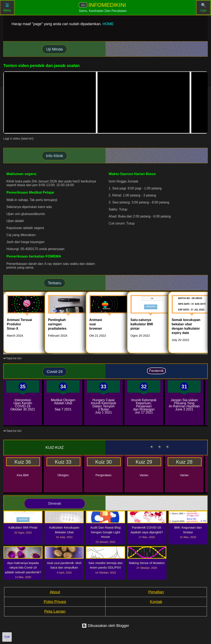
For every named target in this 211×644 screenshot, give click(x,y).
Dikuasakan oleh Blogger (105, 626)
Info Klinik (55, 156)
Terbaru (55, 283)
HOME (108, 24)
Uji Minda (55, 49)
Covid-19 (55, 372)
